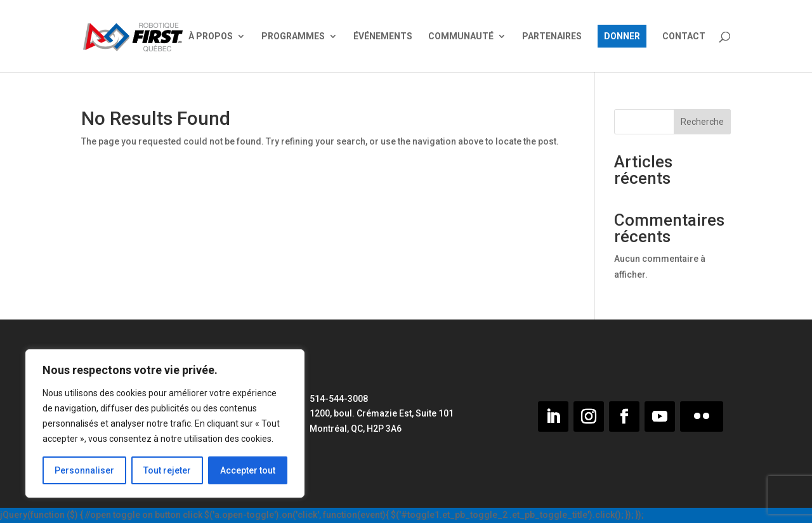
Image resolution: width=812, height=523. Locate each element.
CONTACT (684, 36)
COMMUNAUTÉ (461, 36)
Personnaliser (84, 470)
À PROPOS (211, 36)
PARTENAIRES (552, 36)
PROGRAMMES (293, 36)
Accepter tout (248, 470)
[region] (165, 423)
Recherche (702, 122)
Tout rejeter (167, 470)
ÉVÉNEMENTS (383, 36)
